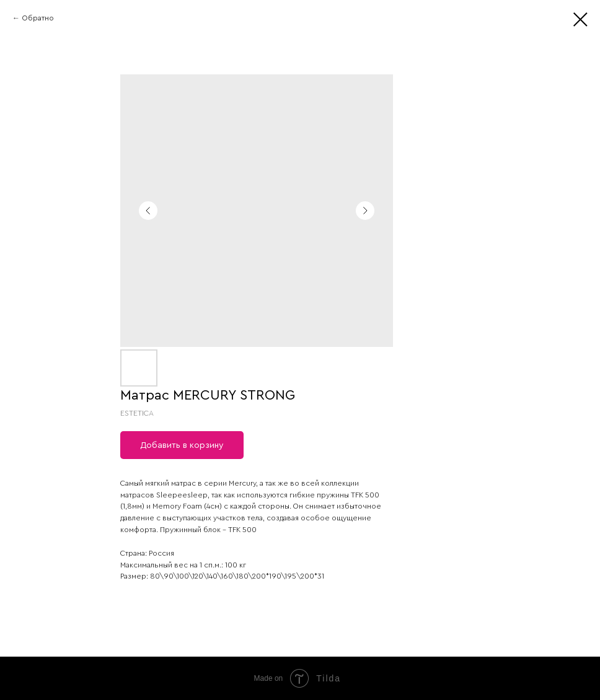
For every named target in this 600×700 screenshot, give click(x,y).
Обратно (38, 18)
